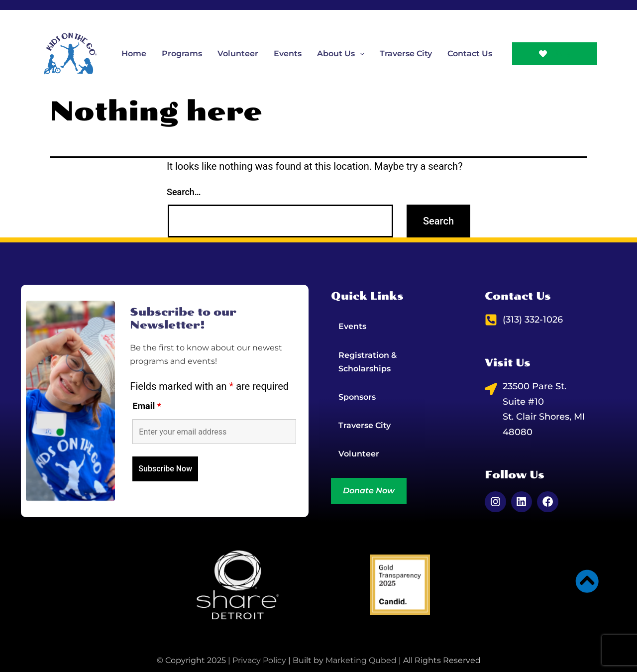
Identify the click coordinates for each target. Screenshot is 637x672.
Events (288, 54)
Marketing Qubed (361, 659)
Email (147, 405)
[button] (341, 54)
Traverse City (406, 54)
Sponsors (357, 397)
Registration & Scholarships (368, 362)
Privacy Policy (259, 659)
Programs (182, 54)
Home (134, 54)
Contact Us (470, 54)
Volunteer (238, 54)
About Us (341, 54)
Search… (184, 192)
